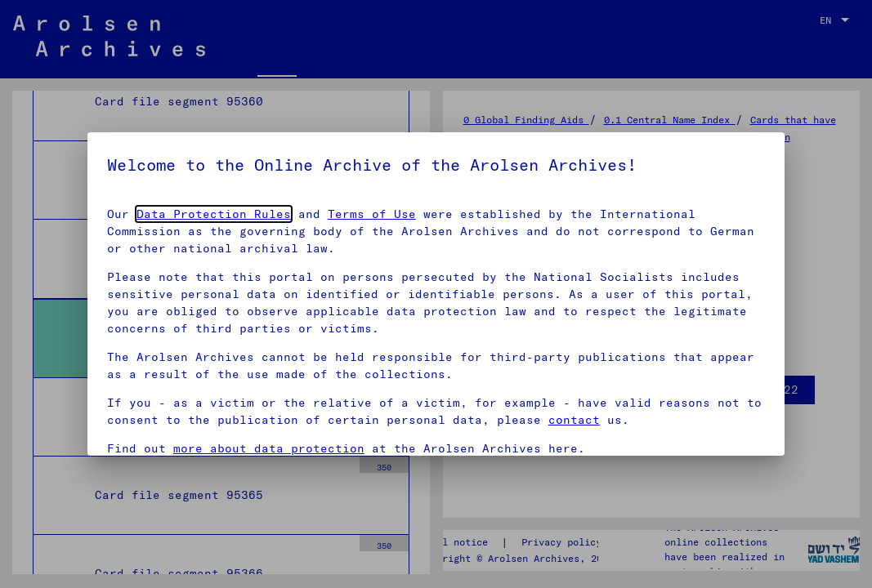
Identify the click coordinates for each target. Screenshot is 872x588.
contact (574, 420)
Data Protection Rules (214, 214)
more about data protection (269, 448)
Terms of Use (372, 214)
